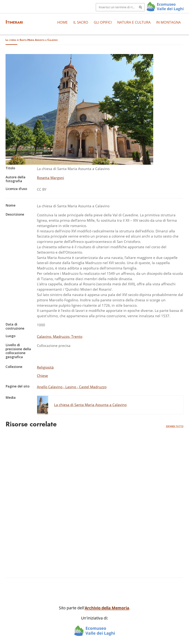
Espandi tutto (175, 426)
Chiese (42, 376)
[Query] (120, 7)
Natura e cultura (134, 22)
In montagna (168, 22)
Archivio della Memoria (107, 608)
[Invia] (140, 7)
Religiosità (45, 367)
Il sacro (81, 22)
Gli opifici (103, 22)
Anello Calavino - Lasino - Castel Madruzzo (72, 387)
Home (62, 22)
